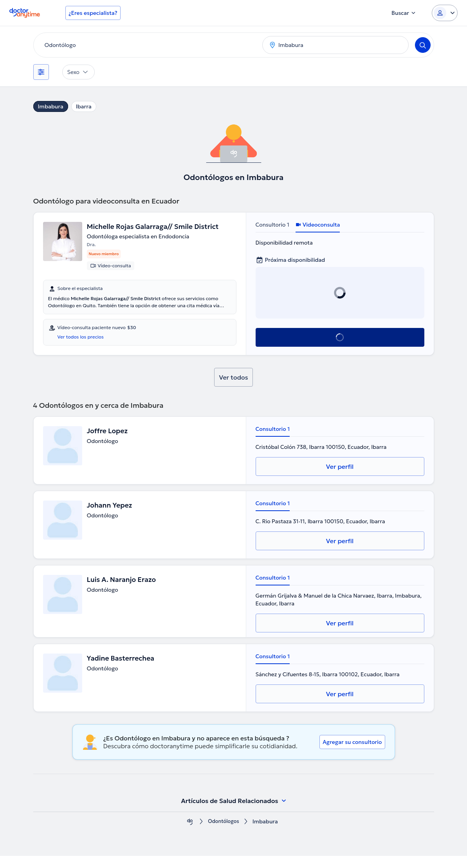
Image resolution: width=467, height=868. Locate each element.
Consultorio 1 (272, 225)
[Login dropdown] (445, 13)
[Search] (423, 45)
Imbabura (51, 106)
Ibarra (84, 106)
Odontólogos (224, 834)
